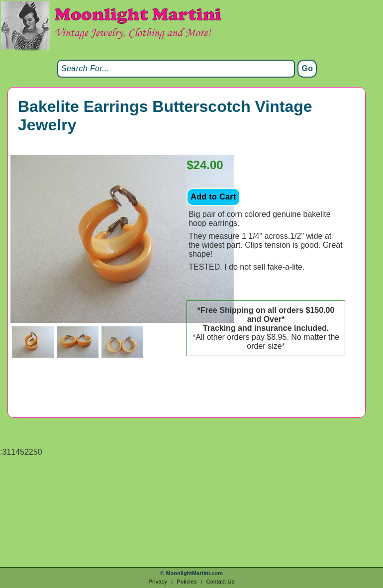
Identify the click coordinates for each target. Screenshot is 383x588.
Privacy (158, 582)
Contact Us (220, 582)
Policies (187, 582)
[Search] (176, 69)
